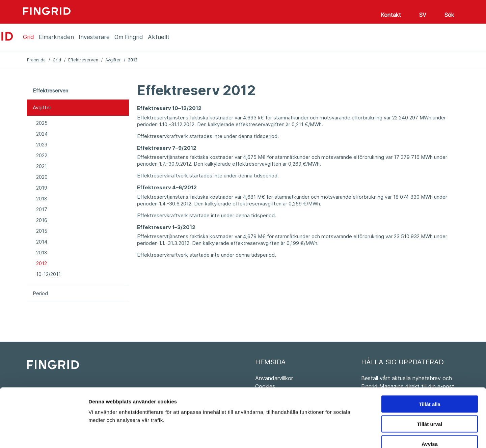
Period (40, 293)
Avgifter (113, 60)
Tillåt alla (430, 365)
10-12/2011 (48, 274)
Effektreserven (83, 60)
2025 (42, 123)
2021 (42, 166)
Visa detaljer (367, 435)
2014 (42, 242)
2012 (42, 263)
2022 (42, 155)
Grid (57, 60)
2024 (42, 134)
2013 (42, 253)
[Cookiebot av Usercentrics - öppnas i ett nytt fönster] (44, 435)
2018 (42, 199)
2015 (42, 231)
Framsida (36, 60)
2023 (42, 145)
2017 (42, 209)
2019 (42, 188)
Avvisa (430, 405)
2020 (42, 177)
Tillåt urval (430, 385)
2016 (42, 220)
